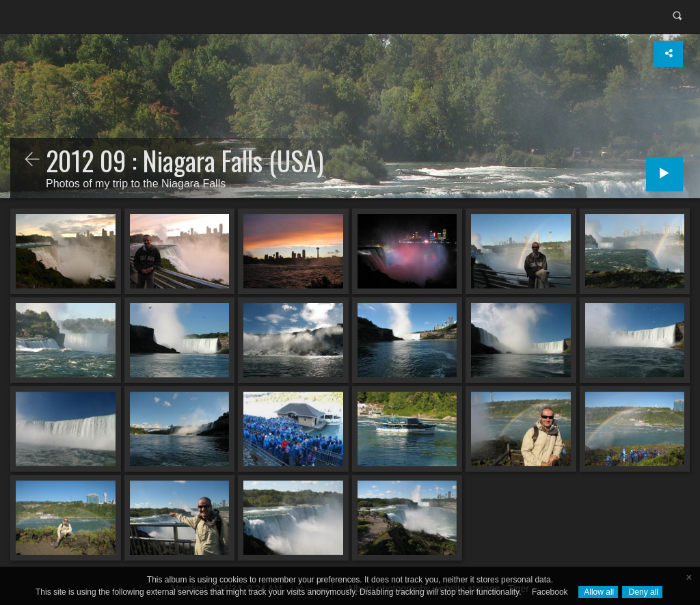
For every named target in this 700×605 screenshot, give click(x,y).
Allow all (598, 592)
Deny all (642, 592)
